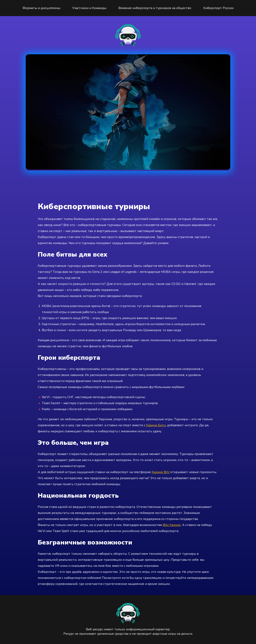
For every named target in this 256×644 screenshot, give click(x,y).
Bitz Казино (172, 525)
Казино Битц (156, 425)
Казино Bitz (161, 472)
